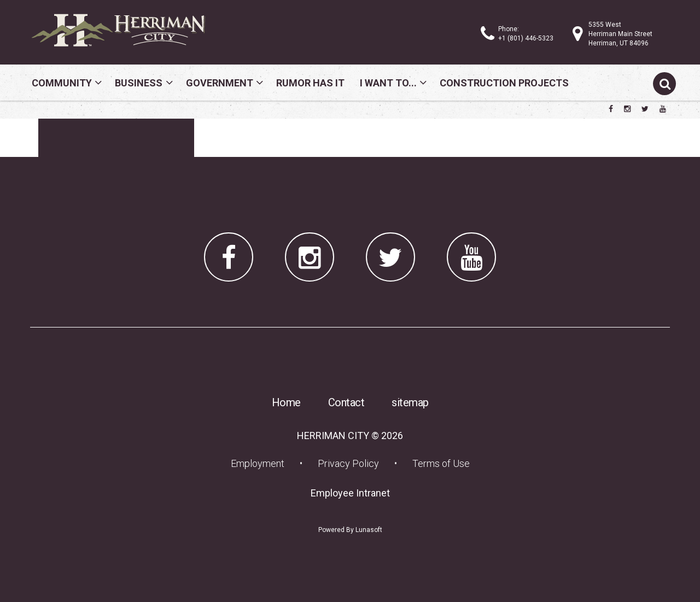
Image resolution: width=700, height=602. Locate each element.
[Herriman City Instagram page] (627, 109)
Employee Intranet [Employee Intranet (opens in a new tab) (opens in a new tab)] (354, 493)
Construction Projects (504, 83)
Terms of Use (441, 463)
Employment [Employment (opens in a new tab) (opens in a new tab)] (261, 463)
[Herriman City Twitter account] (645, 109)
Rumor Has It (310, 83)
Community (62, 83)
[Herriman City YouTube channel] (663, 109)
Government (220, 83)
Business (139, 83)
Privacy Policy (348, 463)
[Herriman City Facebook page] (611, 109)
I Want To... (388, 83)
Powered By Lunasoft (350, 530)
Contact (346, 402)
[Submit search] (664, 84)
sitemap (410, 402)
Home (286, 402)
